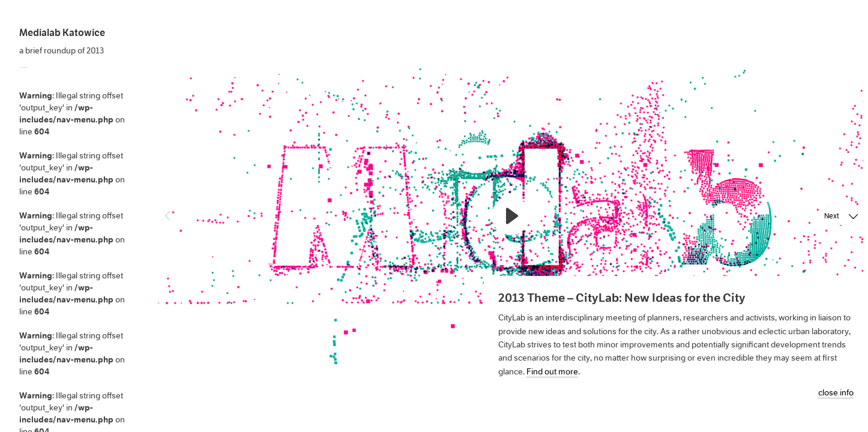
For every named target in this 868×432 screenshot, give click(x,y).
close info (836, 393)
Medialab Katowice (62, 33)
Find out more (552, 371)
